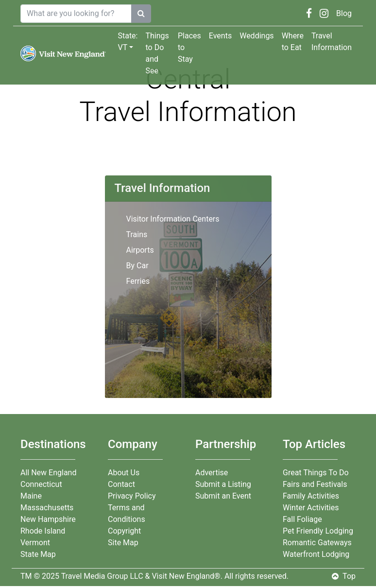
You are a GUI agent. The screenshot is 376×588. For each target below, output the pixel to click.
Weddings (256, 36)
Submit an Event (223, 496)
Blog (344, 13)
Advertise (212, 473)
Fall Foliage (302, 519)
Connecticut (41, 484)
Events (220, 36)
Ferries (138, 281)
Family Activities (311, 496)
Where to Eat (293, 42)
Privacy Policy (132, 496)
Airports (140, 250)
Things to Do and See (157, 53)
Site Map (123, 543)
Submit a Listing (223, 484)
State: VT (128, 42)
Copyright (124, 531)
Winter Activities (311, 508)
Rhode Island (43, 531)
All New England (48, 473)
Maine (31, 496)
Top (344, 576)
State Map (38, 554)
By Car (137, 266)
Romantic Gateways (317, 543)
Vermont (35, 543)
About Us (124, 473)
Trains (137, 234)
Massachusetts (47, 508)
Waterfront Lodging (316, 554)
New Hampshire (48, 519)
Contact (121, 484)
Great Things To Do (316, 473)
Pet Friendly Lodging (318, 531)
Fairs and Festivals (315, 484)
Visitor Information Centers (173, 219)
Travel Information (332, 42)
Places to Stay (189, 47)
